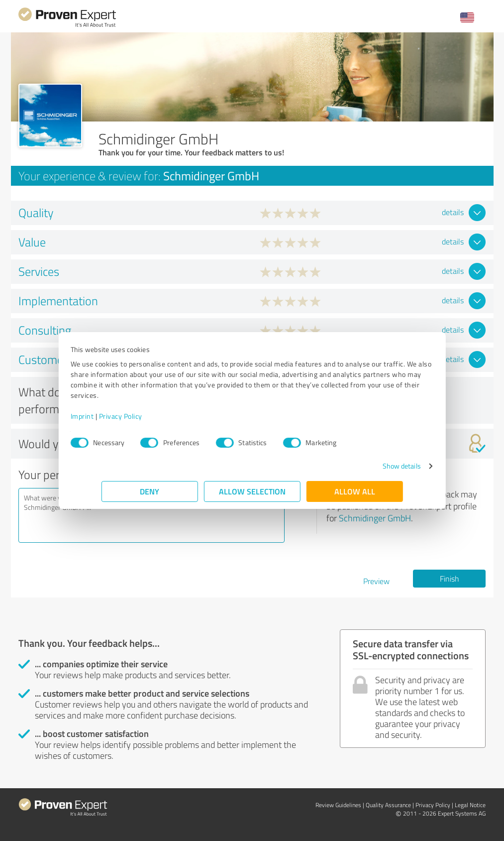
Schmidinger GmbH (375, 518)
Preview (376, 581)
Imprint (113, 416)
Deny (150, 491)
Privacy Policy (151, 416)
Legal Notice (470, 805)
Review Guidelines (338, 805)
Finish (450, 579)
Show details (370, 466)
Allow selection (252, 491)
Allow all (355, 491)
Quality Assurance (388, 805)
